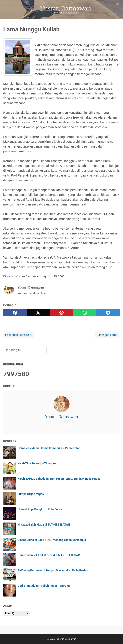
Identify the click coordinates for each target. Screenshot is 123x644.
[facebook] (15, 313)
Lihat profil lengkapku (61, 426)
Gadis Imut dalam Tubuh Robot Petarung (44, 586)
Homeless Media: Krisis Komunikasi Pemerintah (49, 448)
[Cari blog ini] (118, 4)
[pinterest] (61, 313)
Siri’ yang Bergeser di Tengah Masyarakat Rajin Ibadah (53, 570)
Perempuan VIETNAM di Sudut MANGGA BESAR (49, 555)
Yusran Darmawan (62, 417)
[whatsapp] (85, 313)
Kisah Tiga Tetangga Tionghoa (37, 463)
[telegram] (108, 313)
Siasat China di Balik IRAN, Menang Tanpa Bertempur (52, 540)
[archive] (16, 613)
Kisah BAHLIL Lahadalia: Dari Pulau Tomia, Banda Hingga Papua (59, 479)
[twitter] (38, 313)
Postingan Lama (107, 335)
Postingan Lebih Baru (19, 335)
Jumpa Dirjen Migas (31, 494)
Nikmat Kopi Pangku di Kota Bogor (40, 509)
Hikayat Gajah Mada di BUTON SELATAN (44, 525)
